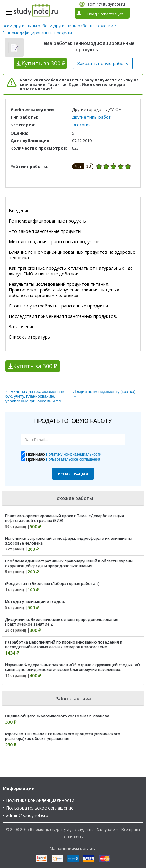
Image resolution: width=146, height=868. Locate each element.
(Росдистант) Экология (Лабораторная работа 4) (52, 584)
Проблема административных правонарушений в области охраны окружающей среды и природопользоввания (69, 563)
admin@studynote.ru (106, 4)
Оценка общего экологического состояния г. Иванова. (58, 716)
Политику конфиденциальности (74, 454)
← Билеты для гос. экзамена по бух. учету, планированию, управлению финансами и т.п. (35, 396)
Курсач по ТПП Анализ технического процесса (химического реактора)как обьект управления (63, 736)
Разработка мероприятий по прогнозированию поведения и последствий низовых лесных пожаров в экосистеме (64, 644)
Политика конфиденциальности (40, 800)
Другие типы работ (31, 26)
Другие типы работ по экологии (83, 26)
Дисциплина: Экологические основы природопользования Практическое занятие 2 (62, 622)
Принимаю (64, 454)
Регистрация (73, 474)
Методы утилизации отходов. (35, 602)
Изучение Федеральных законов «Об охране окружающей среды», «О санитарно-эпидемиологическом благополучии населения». (73, 667)
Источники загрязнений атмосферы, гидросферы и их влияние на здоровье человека (69, 541)
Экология (81, 125)
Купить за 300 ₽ (35, 366)
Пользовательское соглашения (73, 459)
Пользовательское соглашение (40, 808)
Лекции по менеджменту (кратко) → (104, 394)
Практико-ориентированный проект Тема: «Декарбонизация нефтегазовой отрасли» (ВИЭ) (65, 518)
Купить (43, 63)
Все (6, 26)
